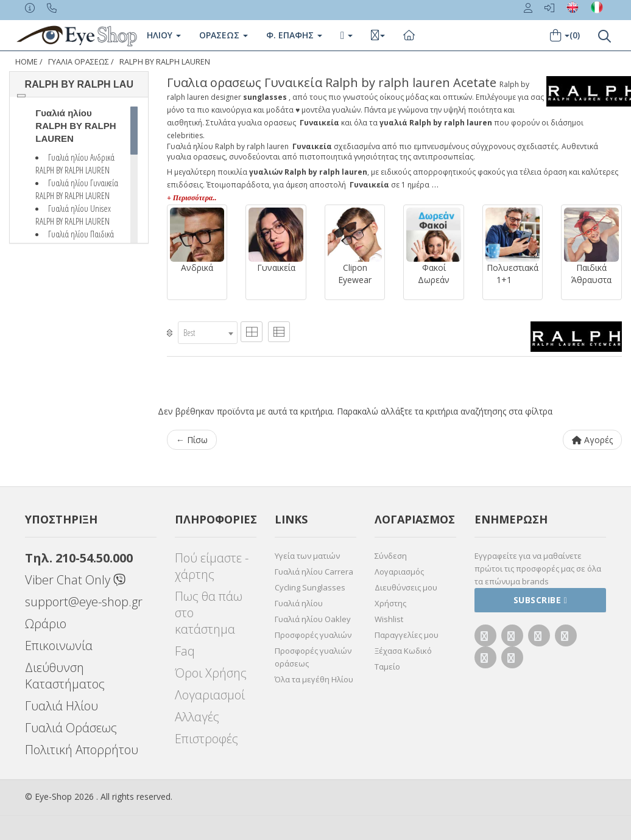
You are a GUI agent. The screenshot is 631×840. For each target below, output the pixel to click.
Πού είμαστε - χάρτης (212, 566)
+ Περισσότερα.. (192, 198)
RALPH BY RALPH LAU (79, 84)
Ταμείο (387, 667)
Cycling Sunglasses (310, 587)
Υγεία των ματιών (307, 556)
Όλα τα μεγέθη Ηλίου (314, 679)
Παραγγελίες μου (407, 635)
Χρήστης (390, 603)
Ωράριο (46, 624)
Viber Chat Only (75, 580)
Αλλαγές (197, 717)
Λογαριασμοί (210, 695)
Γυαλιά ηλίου (299, 603)
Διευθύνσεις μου (406, 587)
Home (26, 62)
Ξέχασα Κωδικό (403, 651)
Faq (185, 651)
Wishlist (389, 619)
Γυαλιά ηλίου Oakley (313, 619)
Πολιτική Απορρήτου (82, 750)
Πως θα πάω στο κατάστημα (209, 613)
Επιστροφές (206, 739)
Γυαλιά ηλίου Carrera (314, 572)
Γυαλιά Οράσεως (71, 728)
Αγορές (592, 440)
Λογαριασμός (399, 572)
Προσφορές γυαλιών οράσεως (313, 657)
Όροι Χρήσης (211, 673)
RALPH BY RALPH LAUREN (165, 62)
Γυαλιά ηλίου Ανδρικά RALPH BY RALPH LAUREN (75, 163)
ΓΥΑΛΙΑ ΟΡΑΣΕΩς (79, 62)
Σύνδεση (391, 556)
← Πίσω (192, 440)
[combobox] (208, 333)
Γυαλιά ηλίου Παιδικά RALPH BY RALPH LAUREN (75, 240)
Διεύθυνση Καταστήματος (65, 676)
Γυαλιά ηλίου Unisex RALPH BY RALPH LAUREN (73, 215)
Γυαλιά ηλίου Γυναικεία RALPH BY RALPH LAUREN (77, 189)
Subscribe (541, 600)
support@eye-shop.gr (84, 602)
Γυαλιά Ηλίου (62, 706)
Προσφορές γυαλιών (313, 635)
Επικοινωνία (59, 646)
